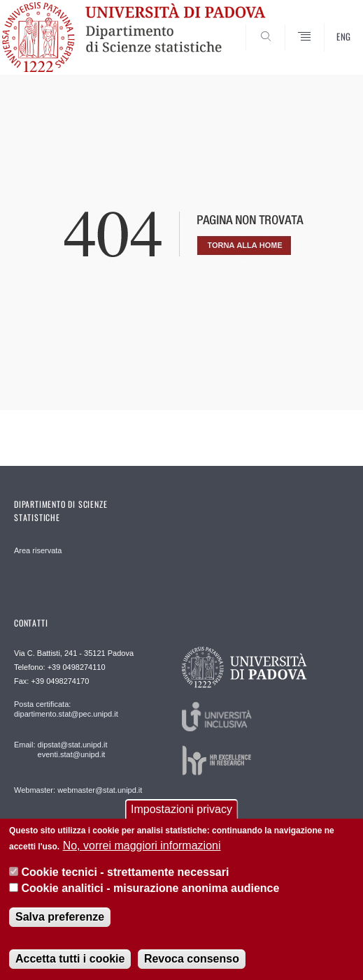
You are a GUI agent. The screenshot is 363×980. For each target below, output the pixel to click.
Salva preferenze (60, 917)
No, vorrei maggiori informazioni (142, 846)
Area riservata (38, 550)
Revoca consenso (192, 959)
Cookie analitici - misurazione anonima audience (150, 888)
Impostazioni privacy (181, 809)
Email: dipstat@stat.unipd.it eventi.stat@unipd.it (60, 749)
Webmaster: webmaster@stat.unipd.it (78, 790)
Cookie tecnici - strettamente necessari (125, 872)
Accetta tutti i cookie (70, 959)
